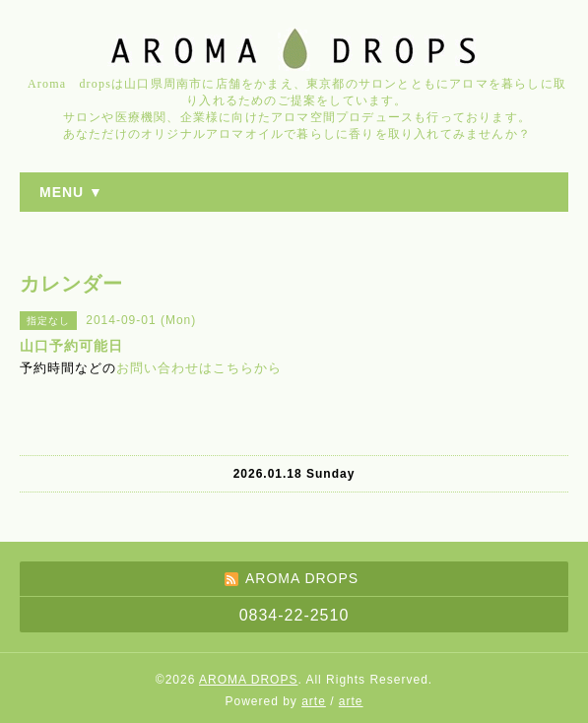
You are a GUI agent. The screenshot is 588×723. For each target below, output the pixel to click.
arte (314, 701)
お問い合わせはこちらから (199, 368)
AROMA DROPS (248, 680)
